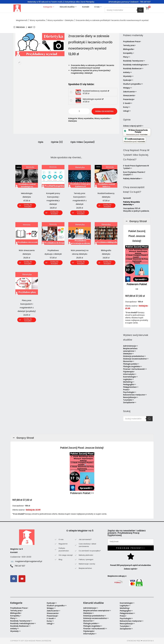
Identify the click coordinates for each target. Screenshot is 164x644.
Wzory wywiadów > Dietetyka (60, 20)
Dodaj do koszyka (104, 111)
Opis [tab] (41, 142)
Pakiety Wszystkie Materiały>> (131, 203)
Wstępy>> (128, 88)
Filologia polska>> (131, 364)
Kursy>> (127, 107)
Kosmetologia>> (130, 377)
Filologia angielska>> (133, 366)
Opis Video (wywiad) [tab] (83, 142)
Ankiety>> (128, 72)
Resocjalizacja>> (131, 397)
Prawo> (126, 390)
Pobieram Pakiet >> (82, 493)
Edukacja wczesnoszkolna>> (136, 359)
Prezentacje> (129, 99)
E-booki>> (128, 103)
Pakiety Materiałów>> (133, 179)
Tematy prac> (129, 45)
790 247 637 (20, 566)
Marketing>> (129, 382)
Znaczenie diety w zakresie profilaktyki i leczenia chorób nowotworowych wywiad (112, 20)
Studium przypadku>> (133, 84)
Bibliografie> (129, 49)
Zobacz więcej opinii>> (133, 126)
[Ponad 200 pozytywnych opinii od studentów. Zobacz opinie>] (131, 556)
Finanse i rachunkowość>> (135, 369)
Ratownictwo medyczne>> (135, 395)
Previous (19, 27)
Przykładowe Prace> (132, 42)
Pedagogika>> (130, 384)
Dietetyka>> (128, 354)
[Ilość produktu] (79, 111)
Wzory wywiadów (37, 20)
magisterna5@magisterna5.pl (29, 561)
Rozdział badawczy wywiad (96, 91)
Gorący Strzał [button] (136, 221)
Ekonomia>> (129, 361)
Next (32, 27)
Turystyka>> (129, 400)
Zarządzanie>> (130, 402)
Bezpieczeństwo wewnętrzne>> (130, 350)
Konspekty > (129, 53)
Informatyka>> (130, 374)
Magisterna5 (22, 20)
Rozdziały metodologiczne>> (136, 65)
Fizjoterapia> (129, 372)
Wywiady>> (128, 76)
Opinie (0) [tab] (57, 142)
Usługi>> (127, 111)
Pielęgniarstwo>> (131, 387)
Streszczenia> (129, 96)
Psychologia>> (130, 392)
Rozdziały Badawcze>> (133, 69)
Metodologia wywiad (93, 99)
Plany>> (127, 57)
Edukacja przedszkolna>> (135, 356)
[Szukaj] (140, 10)
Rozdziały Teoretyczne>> (134, 61)
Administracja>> (131, 346)
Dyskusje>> (128, 80)
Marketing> (125, 608)
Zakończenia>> (130, 92)
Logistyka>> (128, 379)
